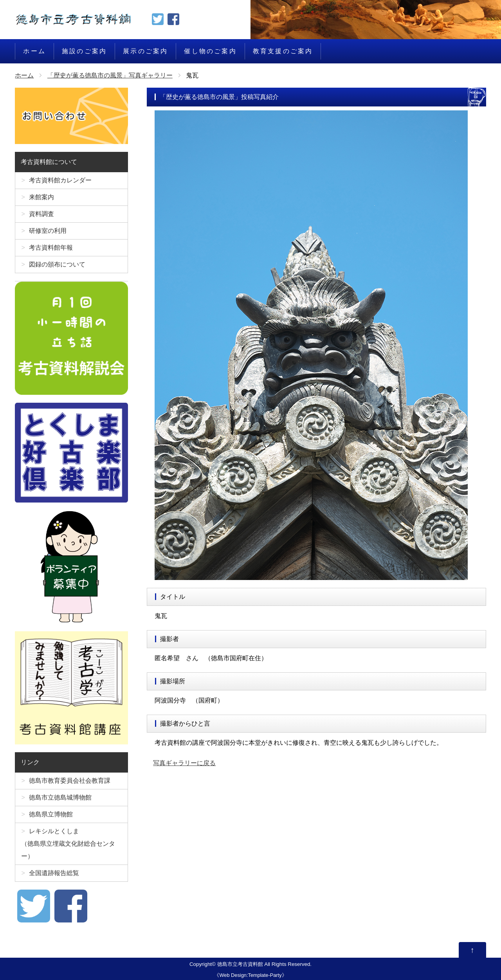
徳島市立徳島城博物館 (60, 797)
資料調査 (41, 214)
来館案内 (41, 197)
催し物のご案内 (210, 51)
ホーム (34, 51)
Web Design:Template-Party (250, 975)
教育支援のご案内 (283, 51)
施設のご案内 (84, 51)
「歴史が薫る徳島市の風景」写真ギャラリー (110, 75)
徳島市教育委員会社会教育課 (70, 781)
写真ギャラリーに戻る (184, 763)
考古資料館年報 (51, 248)
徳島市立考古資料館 (240, 964)
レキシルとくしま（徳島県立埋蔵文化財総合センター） (68, 844)
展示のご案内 (145, 51)
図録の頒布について (57, 264)
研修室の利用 (48, 231)
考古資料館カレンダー (60, 180)
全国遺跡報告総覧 (54, 873)
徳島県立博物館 (51, 814)
